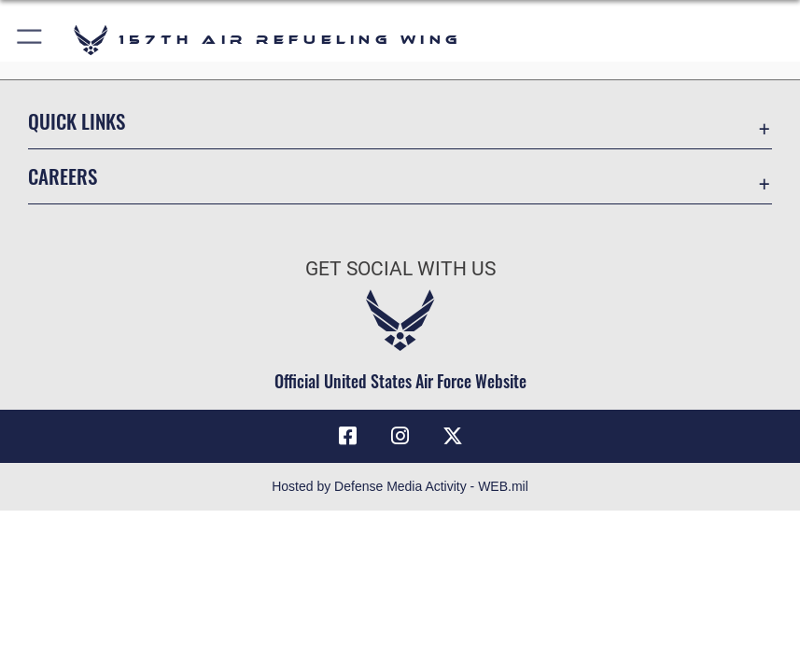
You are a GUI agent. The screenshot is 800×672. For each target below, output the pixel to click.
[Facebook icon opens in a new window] (347, 436)
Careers (63, 176)
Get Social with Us (400, 268)
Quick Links (77, 121)
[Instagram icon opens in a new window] (400, 436)
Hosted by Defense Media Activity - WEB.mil (400, 486)
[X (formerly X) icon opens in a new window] (453, 436)
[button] (30, 40)
